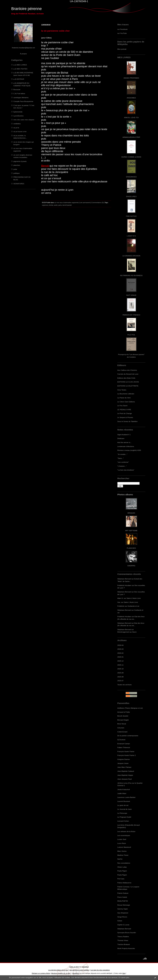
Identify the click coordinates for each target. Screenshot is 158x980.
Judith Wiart (122, 793)
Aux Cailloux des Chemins (127, 370)
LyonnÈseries (18, 116)
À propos (23, 54)
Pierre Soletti (122, 897)
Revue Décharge (124, 905)
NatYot (120, 859)
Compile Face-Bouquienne (23, 101)
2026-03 (120, 649)
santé (56, 205)
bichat (51, 205)
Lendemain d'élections (126, 446)
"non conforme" (123, 462)
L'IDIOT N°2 (131, 236)
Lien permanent (85, 203)
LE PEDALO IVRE (124, 410)
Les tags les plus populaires (100, 970)
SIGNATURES (19, 184)
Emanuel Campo (124, 744)
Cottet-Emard (122, 732)
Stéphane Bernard (124, 579)
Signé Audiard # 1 (124, 435)
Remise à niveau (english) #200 (129, 450)
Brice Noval (122, 724)
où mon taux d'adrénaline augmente (66, 203)
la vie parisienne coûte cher (55, 31)
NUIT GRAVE (131, 295)
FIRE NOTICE (131, 216)
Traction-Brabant (124, 944)
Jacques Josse (123, 763)
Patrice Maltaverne (124, 883)
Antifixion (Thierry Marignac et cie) (130, 708)
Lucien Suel (122, 839)
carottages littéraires (21, 97)
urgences (45, 205)
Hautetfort (85, 967)
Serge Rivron (122, 917)
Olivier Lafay (122, 867)
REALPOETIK (123, 901)
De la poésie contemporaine (128, 736)
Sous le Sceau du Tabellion (127, 421)
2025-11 (120, 665)
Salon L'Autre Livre (134, 598)
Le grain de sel (123, 805)
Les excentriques (124, 835)
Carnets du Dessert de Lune (128, 374)
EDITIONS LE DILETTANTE (128, 386)
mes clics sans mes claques (24, 120)
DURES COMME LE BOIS (131, 157)
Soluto (120, 921)
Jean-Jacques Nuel (125, 779)
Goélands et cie (133, 606)
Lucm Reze (122, 843)
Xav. (119, 602)
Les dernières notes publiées (79, 970)
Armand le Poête (124, 712)
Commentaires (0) (97, 203)
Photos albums (125, 494)
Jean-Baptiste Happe (125, 775)
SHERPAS (131, 566)
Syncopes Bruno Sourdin (127, 933)
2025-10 (120, 669)
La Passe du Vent (124, 398)
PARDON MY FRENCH (131, 315)
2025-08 (120, 677)
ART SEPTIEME (131, 530)
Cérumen (121, 728)
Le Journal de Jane (124, 809)
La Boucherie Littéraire (126, 394)
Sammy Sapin (123, 909)
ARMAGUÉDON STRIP (131, 137)
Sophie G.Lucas (123, 925)
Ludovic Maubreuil (124, 847)
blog (124, 973)
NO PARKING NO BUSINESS (131, 275)
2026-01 (120, 657)
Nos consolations (124, 863)
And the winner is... (124, 442)
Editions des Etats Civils (126, 378)
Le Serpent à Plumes (125, 417)
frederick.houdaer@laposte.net (23, 48)
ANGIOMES (131, 98)
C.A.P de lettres (19, 93)
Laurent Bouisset (124, 801)
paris (60, 205)
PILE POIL (131, 335)
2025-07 (120, 681)
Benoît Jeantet (123, 716)
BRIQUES (131, 513)
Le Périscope (122, 813)
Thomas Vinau (123, 940)
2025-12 (120, 661)
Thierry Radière (123, 937)
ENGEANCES (131, 177)
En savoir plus (124, 978)
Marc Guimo (122, 851)
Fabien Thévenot (124, 747)
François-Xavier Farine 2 (127, 755)
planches (17, 165)
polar (15, 169)
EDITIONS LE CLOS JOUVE (128, 382)
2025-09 (120, 673)
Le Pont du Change (125, 413)
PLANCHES (131, 548)
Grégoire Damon (124, 759)
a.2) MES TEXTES (20, 69)
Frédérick (121, 606)
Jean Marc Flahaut (124, 767)
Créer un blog (74, 967)
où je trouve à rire (20, 131)
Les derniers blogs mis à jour (58, 970)
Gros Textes (122, 390)
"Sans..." (121, 458)
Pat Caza (121, 879)
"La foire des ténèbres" (126, 470)
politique (17, 173)
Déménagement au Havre (127, 632)
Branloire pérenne (27, 9)
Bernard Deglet (123, 720)
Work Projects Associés (126, 948)
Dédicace (121, 438)
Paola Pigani (122, 871)
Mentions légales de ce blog (61, 973)
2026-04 (120, 645)
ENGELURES (131, 196)
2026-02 (120, 653)
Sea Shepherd (123, 913)
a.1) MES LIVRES (20, 65)
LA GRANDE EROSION (131, 256)
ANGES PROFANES (131, 78)
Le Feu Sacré (122, 406)
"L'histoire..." (122, 466)
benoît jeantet (67, 205)
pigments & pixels (20, 161)
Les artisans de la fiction (126, 831)
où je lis (16, 128)
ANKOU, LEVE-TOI (131, 117)
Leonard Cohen (123, 821)
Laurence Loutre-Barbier (126, 797)
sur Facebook (122, 29)
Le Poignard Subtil (124, 817)
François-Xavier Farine (126, 751)
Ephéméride (18, 112)
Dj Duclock (121, 740)
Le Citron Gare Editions (126, 402)
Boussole (17, 89)
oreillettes (17, 124)
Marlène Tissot (123, 855)
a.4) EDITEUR (19, 79)
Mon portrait (122, 49)
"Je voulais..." (122, 454)
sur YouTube (122, 33)
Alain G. (120, 598)
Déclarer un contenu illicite (41, 973)
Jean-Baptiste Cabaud (126, 771)
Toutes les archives (124, 685)
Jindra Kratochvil (124, 789)
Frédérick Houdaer (124, 585)
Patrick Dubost (123, 893)
